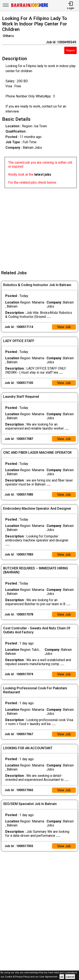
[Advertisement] (39, 227)
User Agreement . (49, 977)
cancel (70, 977)
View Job (64, 327)
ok (62, 977)
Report (70, 50)
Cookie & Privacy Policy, (18, 977)
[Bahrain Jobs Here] (30, 7)
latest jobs (43, 174)
